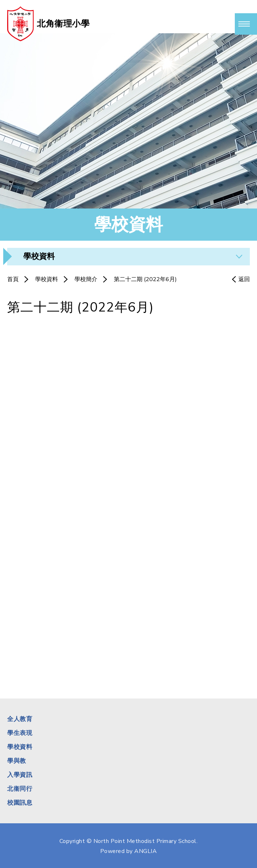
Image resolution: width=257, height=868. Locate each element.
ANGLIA (146, 851)
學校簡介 (86, 279)
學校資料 (47, 279)
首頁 (13, 279)
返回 (244, 279)
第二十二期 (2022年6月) (145, 279)
